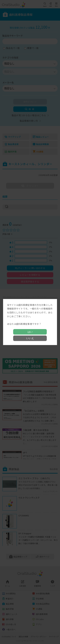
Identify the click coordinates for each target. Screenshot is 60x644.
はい (30, 332)
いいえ (30, 338)
